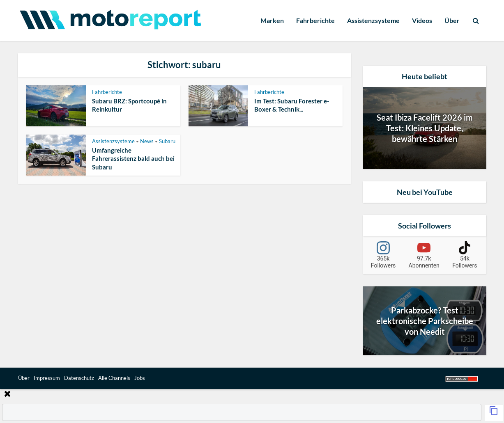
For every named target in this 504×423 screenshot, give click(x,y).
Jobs (140, 378)
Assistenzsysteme (373, 20)
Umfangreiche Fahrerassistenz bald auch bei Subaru (133, 159)
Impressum (47, 378)
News (147, 141)
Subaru (167, 141)
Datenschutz (79, 378)
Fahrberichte (315, 20)
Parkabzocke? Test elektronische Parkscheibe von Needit (425, 321)
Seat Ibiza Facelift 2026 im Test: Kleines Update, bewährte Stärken (425, 128)
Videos (422, 20)
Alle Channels (114, 378)
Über (452, 20)
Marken (272, 20)
